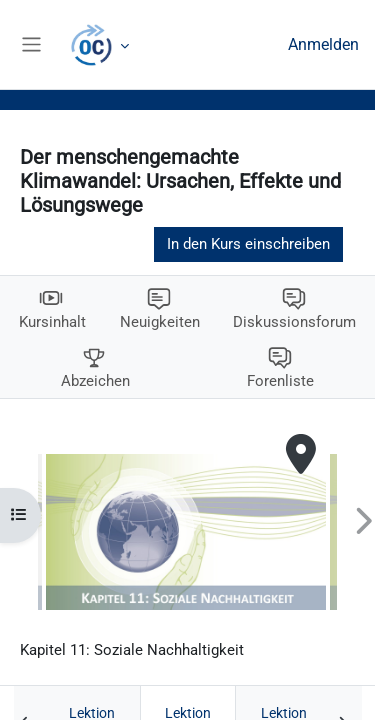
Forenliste (280, 381)
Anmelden (323, 44)
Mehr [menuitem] (102, 45)
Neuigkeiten (160, 322)
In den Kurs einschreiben (248, 244)
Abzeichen (95, 381)
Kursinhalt (52, 322)
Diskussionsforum (294, 322)
